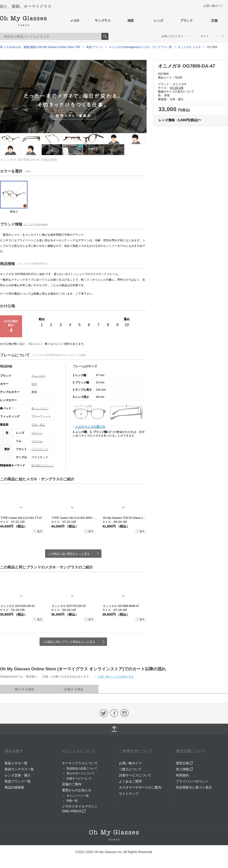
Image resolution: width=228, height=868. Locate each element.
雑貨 (131, 21)
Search (105, 36)
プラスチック (40, 449)
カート (212, 36)
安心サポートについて (80, 773)
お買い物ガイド (213, 6)
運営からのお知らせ (77, 790)
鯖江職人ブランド (43, 465)
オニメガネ (38, 376)
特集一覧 (72, 801)
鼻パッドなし (40, 408)
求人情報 (184, 769)
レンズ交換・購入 (18, 775)
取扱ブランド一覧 (18, 781)
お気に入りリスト (176, 36)
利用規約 (182, 775)
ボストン (37, 433)
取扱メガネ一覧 (16, 763)
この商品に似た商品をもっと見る (69, 554)
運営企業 (184, 763)
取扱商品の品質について (82, 768)
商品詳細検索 (14, 787)
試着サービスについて (135, 775)
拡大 (40, 531)
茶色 (34, 384)
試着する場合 (74, 689)
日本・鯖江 (38, 425)
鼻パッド (7, 408)
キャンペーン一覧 (78, 796)
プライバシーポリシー (192, 781)
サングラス (103, 21)
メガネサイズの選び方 (90, 427)
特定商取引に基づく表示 (194, 787)
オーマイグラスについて (80, 763)
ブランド (186, 21)
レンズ (159, 21)
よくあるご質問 (130, 781)
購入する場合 (25, 689)
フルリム (37, 441)
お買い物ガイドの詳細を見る (116, 677)
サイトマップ (129, 794)
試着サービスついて (79, 778)
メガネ (75, 21)
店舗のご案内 (72, 784)
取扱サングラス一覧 (19, 769)
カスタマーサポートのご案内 (140, 787)
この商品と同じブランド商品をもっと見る (69, 642)
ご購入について (130, 769)
